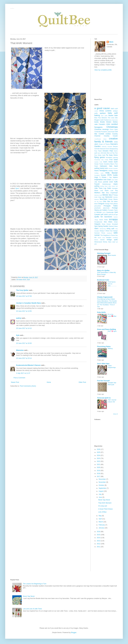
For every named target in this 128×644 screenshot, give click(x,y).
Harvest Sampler (113, 168)
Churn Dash (114, 129)
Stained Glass (113, 226)
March (101, 522)
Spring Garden (103, 226)
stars (96, 228)
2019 (99, 471)
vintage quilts (112, 240)
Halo (111, 166)
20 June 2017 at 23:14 (24, 358)
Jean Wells (115, 180)
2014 (99, 538)
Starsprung (103, 229)
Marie (111, 42)
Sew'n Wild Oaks (103, 364)
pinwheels (97, 208)
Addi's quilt (114, 109)
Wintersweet (98, 242)
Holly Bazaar (112, 173)
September (103, 488)
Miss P (111, 195)
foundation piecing (112, 157)
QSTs (104, 212)
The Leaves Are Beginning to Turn (35, 584)
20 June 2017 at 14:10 (24, 328)
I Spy (110, 177)
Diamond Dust (104, 149)
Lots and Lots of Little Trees (32, 609)
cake (96, 124)
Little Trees (98, 188)
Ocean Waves (113, 199)
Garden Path (98, 162)
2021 (99, 464)
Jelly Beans (98, 182)
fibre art (109, 153)
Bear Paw (98, 118)
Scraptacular (98, 222)
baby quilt (113, 113)
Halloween (103, 166)
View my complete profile (103, 70)
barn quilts (104, 116)
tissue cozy (101, 238)
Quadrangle (110, 212)
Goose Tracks (99, 164)
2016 (99, 532)
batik (116, 116)
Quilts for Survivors (103, 217)
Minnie (105, 195)
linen (106, 186)
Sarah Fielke (103, 220)
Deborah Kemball (107, 147)
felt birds (104, 153)
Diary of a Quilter (103, 271)
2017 (99, 476)
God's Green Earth (110, 162)
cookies (108, 134)
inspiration (99, 180)
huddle (115, 175)
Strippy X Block (105, 231)
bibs (116, 118)
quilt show (104, 214)
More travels (112, 255)
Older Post (82, 382)
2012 (99, 544)
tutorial (102, 240)
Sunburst (109, 233)
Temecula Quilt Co (104, 398)
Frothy (106, 160)
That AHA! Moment (105, 503)
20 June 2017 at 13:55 (24, 311)
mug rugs (101, 197)
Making (110, 348)
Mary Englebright (112, 193)
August (101, 491)
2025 (99, 452)
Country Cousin (111, 136)
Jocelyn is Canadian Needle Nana (29, 303)
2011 (99, 547)
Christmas (112, 127)
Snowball (115, 224)
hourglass (97, 175)
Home (49, 382)
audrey (19, 318)
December (102, 479)
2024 (99, 455)
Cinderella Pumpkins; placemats (104, 132)
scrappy (113, 219)
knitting (102, 186)
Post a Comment (19, 378)
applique (103, 113)
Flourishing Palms (104, 347)
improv (115, 177)
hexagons (103, 170)
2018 (99, 474)
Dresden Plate (108, 151)
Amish (96, 111)
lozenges (115, 188)
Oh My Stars (98, 202)
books (96, 122)
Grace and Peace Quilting (106, 329)
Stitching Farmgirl (104, 253)
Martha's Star (99, 193)
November (102, 482)
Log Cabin (107, 188)
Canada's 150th (104, 124)
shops (116, 222)
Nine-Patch (103, 199)
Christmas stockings (102, 129)
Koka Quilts (101, 312)
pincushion (98, 206)
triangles (109, 237)
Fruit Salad (114, 160)
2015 (99, 535)
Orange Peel (109, 204)
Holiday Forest (113, 171)
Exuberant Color (103, 280)
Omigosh (101, 204)
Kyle (18, 335)
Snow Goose (106, 224)
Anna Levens (105, 111)
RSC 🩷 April (112, 331)
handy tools (104, 168)
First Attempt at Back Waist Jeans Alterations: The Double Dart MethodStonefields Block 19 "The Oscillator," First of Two (107, 303)
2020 (99, 467)
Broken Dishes (112, 122)
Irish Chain (107, 180)
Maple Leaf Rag (111, 190)
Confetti (101, 134)
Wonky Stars (107, 242)
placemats (106, 208)
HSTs (109, 175)
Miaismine (20, 350)
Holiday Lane (99, 173)
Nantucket (109, 197)
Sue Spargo (114, 231)
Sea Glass (108, 222)
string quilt (110, 229)
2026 (99, 449)
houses (103, 175)
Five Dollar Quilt (100, 155)
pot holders (103, 210)
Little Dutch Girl (113, 186)
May (100, 516)
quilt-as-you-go (113, 214)
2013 (99, 541)
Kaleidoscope (106, 184)
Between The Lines (108, 118)
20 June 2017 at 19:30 (24, 343)
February (102, 525)
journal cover (108, 182)
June (101, 497)
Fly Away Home (112, 155)
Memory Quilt (98, 195)
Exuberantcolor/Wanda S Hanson (28, 365)
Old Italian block (21, 280)
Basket (111, 116)
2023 (99, 458)
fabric (99, 153)
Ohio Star (107, 201)
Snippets (97, 224)
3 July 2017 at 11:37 (23, 373)
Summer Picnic (100, 233)
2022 (99, 461)
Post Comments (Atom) (28, 386)
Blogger (74, 633)
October (102, 485)
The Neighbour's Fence (108, 235)
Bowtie (102, 122)
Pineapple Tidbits (111, 206)
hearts (97, 171)
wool (114, 242)
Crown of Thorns (104, 144)
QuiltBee (12, 9)
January (102, 528)
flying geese (100, 157)
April (100, 519)
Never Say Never (104, 500)
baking (97, 115)
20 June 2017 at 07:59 (24, 296)
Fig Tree (115, 153)
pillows (116, 204)
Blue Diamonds (113, 120)
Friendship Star (99, 160)
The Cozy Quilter (22, 290)
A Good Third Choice (105, 509)
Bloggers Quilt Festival (101, 120)
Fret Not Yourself (103, 381)
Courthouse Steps (100, 139)
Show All (115, 414)
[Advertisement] (106, 85)
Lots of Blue (102, 512)
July (100, 494)
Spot (17, 188)
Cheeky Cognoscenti (105, 297)
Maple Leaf (99, 190)
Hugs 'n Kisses (100, 177)
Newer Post (15, 382)
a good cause (102, 108)
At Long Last (103, 506)
